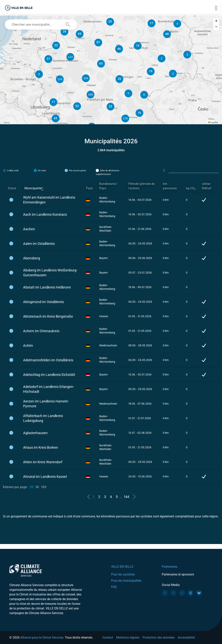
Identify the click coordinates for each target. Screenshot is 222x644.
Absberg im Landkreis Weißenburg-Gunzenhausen (50, 273)
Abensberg (32, 258)
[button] (162, 58)
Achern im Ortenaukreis (41, 331)
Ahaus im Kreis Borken (40, 447)
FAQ (114, 587)
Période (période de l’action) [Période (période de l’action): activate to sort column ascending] (141, 186)
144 (126, 497)
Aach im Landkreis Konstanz (45, 214)
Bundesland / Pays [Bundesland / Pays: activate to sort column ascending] (108, 186)
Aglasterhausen (35, 433)
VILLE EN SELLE (122, 567)
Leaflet (213, 123)
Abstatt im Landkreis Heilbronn (47, 287)
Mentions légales (128, 637)
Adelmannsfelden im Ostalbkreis (48, 360)
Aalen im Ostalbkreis (39, 244)
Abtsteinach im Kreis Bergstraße (48, 316)
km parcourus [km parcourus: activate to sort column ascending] (170, 186)
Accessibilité (186, 637)
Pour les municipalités (126, 581)
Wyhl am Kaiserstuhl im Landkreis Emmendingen (49, 200)
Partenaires (170, 567)
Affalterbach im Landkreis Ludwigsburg (43, 418)
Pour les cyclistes (123, 574)
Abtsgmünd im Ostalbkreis (44, 302)
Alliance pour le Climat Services (42, 637)
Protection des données (159, 637)
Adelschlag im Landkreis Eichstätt (49, 375)
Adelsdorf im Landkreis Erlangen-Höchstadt (49, 389)
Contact (108, 637)
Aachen (29, 229)
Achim (28, 345)
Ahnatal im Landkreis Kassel (45, 477)
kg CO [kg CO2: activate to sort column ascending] (191, 188)
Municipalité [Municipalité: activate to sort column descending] (33, 188)
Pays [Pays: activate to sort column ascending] (89, 188)
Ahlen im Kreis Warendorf (43, 462)
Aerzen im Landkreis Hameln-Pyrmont (46, 404)
